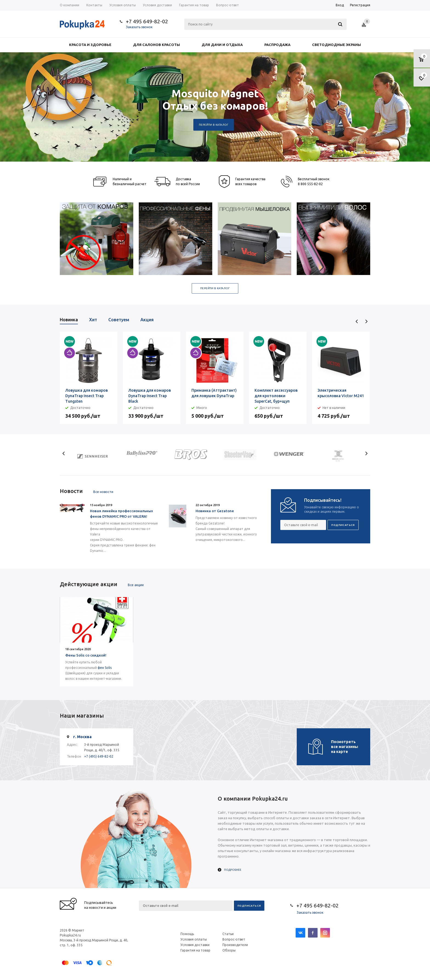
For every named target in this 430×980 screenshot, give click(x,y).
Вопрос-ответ (234, 939)
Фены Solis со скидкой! (86, 655)
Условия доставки (195, 945)
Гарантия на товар (195, 950)
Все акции (136, 585)
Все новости (103, 492)
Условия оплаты (194, 939)
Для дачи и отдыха (222, 45)
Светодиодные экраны (336, 45)
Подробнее (233, 870)
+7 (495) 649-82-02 (99, 756)
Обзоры (229, 950)
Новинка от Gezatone (215, 511)
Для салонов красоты (156, 45)
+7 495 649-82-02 (147, 21)
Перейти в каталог (214, 125)
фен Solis (105, 668)
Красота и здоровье (90, 45)
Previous (357, 321)
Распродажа (277, 45)
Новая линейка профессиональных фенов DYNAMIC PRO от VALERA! (121, 514)
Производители (235, 945)
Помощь (187, 934)
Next (366, 321)
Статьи (228, 934)
